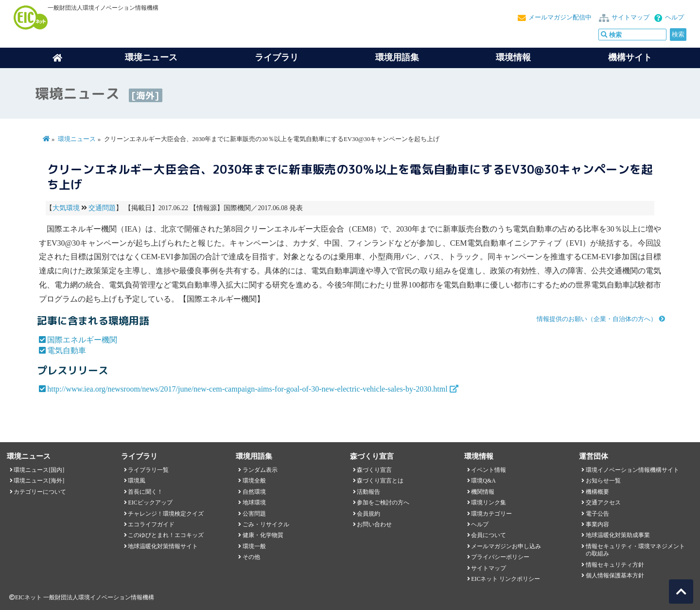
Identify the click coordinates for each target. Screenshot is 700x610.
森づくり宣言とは (380, 481)
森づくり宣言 (374, 470)
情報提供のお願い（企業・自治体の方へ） (597, 319)
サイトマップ (630, 18)
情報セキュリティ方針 (615, 565)
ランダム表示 (260, 470)
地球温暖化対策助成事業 (618, 535)
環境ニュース (77, 139)
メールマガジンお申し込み (506, 546)
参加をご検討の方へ (383, 502)
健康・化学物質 (263, 535)
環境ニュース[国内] (39, 470)
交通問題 (102, 208)
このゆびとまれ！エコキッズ (166, 535)
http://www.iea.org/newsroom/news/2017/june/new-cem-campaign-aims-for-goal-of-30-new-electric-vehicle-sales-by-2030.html (247, 389)
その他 (251, 557)
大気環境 (66, 208)
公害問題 (254, 514)
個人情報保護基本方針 (615, 575)
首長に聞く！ (145, 492)
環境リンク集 (489, 502)
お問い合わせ (374, 524)
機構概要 (597, 492)
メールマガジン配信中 (560, 18)
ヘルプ (674, 18)
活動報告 (368, 492)
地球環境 (254, 502)
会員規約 (368, 514)
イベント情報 (489, 470)
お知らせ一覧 (603, 481)
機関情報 (483, 492)
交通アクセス (603, 502)
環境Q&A (483, 481)
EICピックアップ (150, 502)
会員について (489, 535)
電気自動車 (67, 350)
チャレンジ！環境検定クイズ (166, 514)
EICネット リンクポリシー (506, 579)
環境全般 (254, 481)
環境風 (137, 481)
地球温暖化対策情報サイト (163, 546)
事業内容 (597, 524)
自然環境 (254, 492)
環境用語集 (397, 57)
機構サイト (630, 57)
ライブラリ (277, 57)
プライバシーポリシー (500, 557)
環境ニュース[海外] (39, 481)
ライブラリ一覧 (148, 470)
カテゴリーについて (40, 492)
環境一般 (254, 546)
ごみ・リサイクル (266, 524)
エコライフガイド (151, 524)
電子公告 (597, 514)
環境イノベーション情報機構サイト (632, 470)
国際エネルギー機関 (82, 340)
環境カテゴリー (491, 514)
